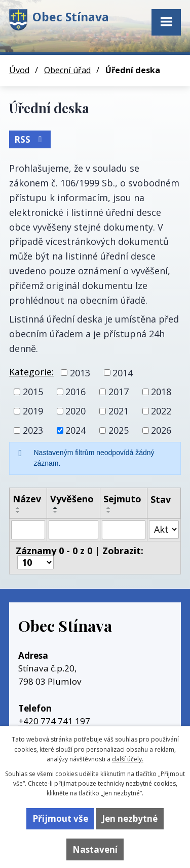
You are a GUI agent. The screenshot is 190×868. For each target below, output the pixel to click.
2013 (80, 372)
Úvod (19, 70)
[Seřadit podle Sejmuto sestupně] (109, 512)
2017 (119, 392)
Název (27, 499)
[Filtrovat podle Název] (28, 530)
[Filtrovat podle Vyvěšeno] (73, 530)
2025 (119, 430)
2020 (75, 411)
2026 (161, 430)
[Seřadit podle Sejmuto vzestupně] (109, 508)
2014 (123, 372)
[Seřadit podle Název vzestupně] (18, 508)
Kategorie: (31, 372)
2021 (119, 411)
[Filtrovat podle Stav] (164, 529)
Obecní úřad (67, 70)
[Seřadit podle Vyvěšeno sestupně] (56, 512)
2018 (161, 392)
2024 (75, 430)
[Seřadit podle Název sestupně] (18, 512)
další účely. (128, 759)
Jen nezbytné (130, 818)
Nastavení (95, 849)
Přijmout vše (60, 818)
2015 (33, 392)
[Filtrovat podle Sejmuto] (124, 530)
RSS (30, 139)
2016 (75, 392)
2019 (33, 411)
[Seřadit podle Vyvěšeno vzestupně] (56, 508)
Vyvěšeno (72, 499)
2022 (161, 411)
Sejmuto (122, 499)
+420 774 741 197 (54, 721)
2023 (33, 430)
